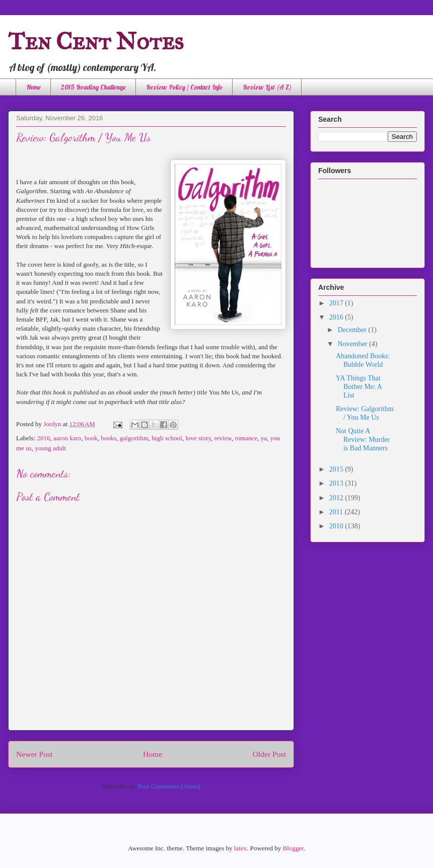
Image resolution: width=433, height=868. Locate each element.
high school (167, 438)
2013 (337, 483)
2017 (337, 303)
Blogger (293, 848)
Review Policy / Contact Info (184, 87)
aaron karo (67, 438)
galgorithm (134, 438)
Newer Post (34, 754)
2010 (337, 526)
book (91, 438)
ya (264, 438)
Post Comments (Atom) (169, 786)
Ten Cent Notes (96, 41)
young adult (50, 448)
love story (198, 438)
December (353, 330)
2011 (337, 512)
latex (240, 848)
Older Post (269, 754)
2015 (337, 469)
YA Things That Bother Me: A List (359, 387)
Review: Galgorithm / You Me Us (365, 413)
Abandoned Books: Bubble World (363, 360)
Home (33, 87)
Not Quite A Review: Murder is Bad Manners (363, 440)
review (223, 438)
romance (246, 438)
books (109, 438)
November (353, 344)
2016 (44, 438)
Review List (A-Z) (267, 87)
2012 (337, 498)
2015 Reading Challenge (93, 87)
